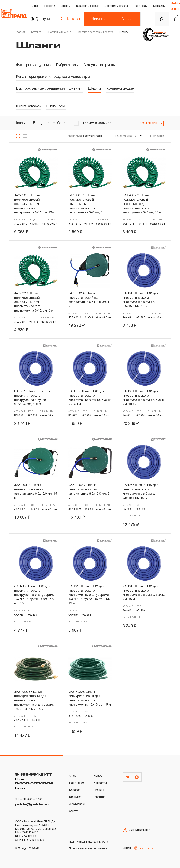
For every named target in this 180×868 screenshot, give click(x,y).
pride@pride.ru (32, 804)
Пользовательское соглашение (88, 849)
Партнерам (141, 6)
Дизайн (138, 848)
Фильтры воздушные (33, 65)
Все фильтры (152, 123)
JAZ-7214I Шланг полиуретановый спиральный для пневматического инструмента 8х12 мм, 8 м (34, 302)
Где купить (42, 19)
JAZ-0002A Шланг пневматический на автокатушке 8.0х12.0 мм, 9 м (89, 492)
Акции (126, 19)
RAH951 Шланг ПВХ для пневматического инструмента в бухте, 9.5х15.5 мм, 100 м (32, 398)
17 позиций (157, 136)
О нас (35, 6)
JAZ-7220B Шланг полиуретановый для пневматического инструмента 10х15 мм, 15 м (90, 698)
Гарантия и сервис (87, 6)
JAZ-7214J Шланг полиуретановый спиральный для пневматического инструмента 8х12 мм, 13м (34, 204)
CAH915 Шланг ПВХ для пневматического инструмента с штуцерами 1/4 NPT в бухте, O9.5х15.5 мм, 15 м (34, 595)
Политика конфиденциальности (89, 842)
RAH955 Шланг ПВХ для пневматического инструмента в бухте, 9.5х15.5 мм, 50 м (140, 492)
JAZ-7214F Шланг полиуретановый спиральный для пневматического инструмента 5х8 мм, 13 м (142, 204)
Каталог (70, 19)
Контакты (159, 6)
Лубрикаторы (67, 65)
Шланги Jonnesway (28, 106)
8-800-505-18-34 (34, 783)
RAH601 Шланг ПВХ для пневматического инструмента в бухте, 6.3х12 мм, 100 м (144, 398)
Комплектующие (120, 89)
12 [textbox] (135, 136)
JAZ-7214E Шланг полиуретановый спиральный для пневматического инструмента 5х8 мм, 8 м (87, 204)
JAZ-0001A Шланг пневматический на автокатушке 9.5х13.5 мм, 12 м (90, 300)
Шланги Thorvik (56, 106)
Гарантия (99, 797)
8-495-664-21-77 (33, 774)
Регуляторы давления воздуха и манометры (53, 77)
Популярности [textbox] (92, 136)
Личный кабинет (137, 830)
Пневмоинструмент (59, 32)
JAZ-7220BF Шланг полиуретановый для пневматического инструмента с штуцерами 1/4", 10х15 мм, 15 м (34, 701)
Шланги (94, 89)
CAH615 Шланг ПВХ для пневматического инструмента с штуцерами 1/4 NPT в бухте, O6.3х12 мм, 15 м (90, 595)
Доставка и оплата (116, 6)
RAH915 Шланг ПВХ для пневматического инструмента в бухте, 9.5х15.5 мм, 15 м (140, 300)
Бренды (66, 6)
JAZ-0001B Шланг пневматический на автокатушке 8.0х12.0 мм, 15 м (36, 492)
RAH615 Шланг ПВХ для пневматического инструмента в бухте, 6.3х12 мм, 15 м (144, 593)
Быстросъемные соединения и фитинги (49, 89)
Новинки (98, 19)
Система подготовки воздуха (95, 32)
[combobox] (41, 123)
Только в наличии (97, 123)
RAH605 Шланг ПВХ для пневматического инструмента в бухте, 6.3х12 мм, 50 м (90, 398)
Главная (21, 32)
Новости (50, 6)
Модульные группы (100, 65)
